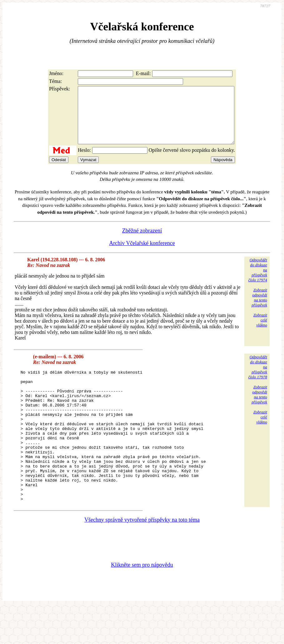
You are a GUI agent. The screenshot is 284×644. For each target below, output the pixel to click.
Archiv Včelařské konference (142, 254)
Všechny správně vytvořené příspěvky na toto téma (142, 557)
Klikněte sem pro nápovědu (142, 602)
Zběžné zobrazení (142, 242)
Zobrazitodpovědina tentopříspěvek (259, 309)
